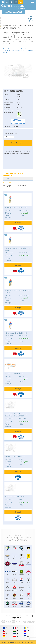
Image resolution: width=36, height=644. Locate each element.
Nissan (5, 49)
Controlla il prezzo (18, 143)
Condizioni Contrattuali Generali (23, 616)
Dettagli (18, 223)
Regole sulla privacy (18, 618)
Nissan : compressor (14, 49)
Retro (31, 19)
